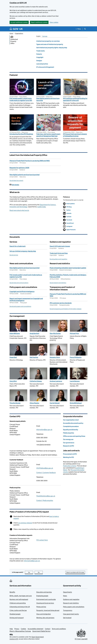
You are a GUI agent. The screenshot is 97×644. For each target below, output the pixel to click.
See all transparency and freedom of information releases (66, 309)
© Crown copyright (81, 639)
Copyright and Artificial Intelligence (22, 292)
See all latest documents (16, 181)
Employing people (42, 596)
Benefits (12, 592)
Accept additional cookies (19, 22)
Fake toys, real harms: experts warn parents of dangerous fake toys (48, 135)
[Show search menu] (85, 29)
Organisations (19, 33)
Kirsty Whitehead (76, 403)
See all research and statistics (58, 283)
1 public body (41, 207)
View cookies (54, 22)
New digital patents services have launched (48, 99)
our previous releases (25, 523)
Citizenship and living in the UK (20, 607)
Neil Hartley (34, 357)
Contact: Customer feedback (46, 473)
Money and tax (41, 607)
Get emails (14, 185)
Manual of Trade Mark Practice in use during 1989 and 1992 (30, 161)
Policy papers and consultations (74, 607)
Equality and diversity (71, 430)
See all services (14, 255)
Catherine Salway (36, 381)
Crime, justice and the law (18, 610)
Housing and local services (45, 603)
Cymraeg (45, 36)
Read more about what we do (19, 210)
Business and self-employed (19, 599)
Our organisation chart (71, 420)
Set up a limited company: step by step (23, 251)
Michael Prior (74, 333)
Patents (39, 54)
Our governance (69, 443)
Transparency (68, 610)
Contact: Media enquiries (45, 500)
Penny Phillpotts (76, 357)
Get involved (67, 618)
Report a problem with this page (75, 572)
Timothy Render (15, 403)
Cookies (23, 629)
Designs (39, 61)
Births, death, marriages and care (21, 596)
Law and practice (42, 64)
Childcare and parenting (18, 603)
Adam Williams (15, 333)
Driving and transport (17, 618)
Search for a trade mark (18, 246)
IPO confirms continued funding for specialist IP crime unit (75, 99)
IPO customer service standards (61, 303)
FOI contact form (42, 540)
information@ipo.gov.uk (44, 430)
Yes (31, 572)
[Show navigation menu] (78, 29)
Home (11, 33)
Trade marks (41, 51)
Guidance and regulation (71, 599)
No (40, 572)
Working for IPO (68, 457)
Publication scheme (70, 466)
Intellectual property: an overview (48, 41)
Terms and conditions (59, 629)
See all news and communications (19, 283)
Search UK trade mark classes (60, 246)
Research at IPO (69, 446)
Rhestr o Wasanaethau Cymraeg (20, 631)
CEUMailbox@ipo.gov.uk (45, 468)
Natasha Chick (55, 357)
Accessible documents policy (73, 423)
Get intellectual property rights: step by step (52, 48)
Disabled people (15, 614)
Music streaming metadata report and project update (68, 268)
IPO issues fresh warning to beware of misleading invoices (75, 135)
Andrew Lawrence (56, 381)
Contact (48, 629)
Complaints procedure (71, 426)
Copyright (40, 57)
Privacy (17, 629)
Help (11, 629)
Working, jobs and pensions (45, 618)
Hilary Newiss (34, 403)
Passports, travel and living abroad (48, 610)
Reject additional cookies (39, 22)
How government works (71, 614)
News (65, 596)
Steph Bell (13, 357)
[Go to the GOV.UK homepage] (16, 29)
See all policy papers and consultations (20, 306)
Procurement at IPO (70, 454)
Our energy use (68, 439)
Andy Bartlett (34, 333)
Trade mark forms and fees (59, 253)
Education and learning (44, 592)
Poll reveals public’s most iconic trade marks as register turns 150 (21, 99)
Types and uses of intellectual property (50, 44)
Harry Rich (13, 381)
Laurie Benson (75, 381)
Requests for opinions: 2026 (19, 168)
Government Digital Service (41, 631)
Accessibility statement (35, 629)
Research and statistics (71, 603)
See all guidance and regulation (58, 259)
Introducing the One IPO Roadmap (21, 134)
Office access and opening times (74, 436)
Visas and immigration (44, 614)
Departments (68, 592)
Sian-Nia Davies (55, 333)
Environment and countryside (46, 599)
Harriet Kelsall (55, 403)
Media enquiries (69, 433)
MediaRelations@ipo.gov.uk (46, 496)
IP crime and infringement (45, 67)
